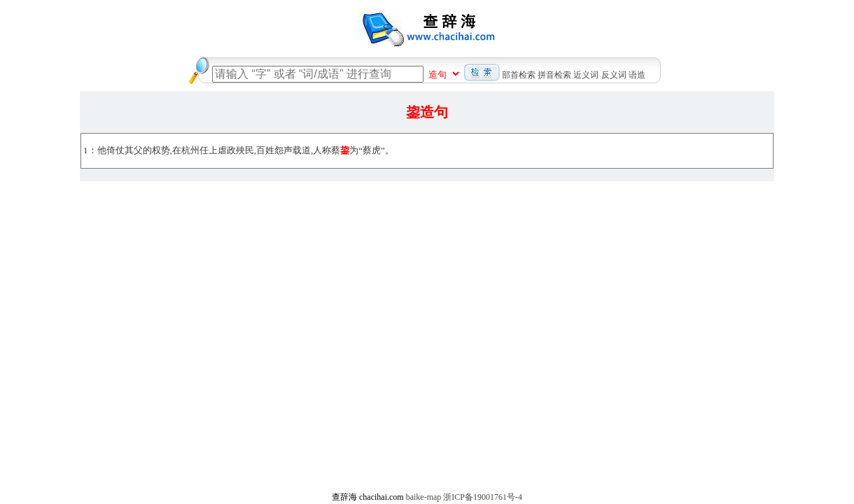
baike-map (424, 497)
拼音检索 (554, 75)
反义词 (614, 75)
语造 (637, 75)
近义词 (586, 75)
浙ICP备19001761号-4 (483, 497)
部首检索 (519, 75)
